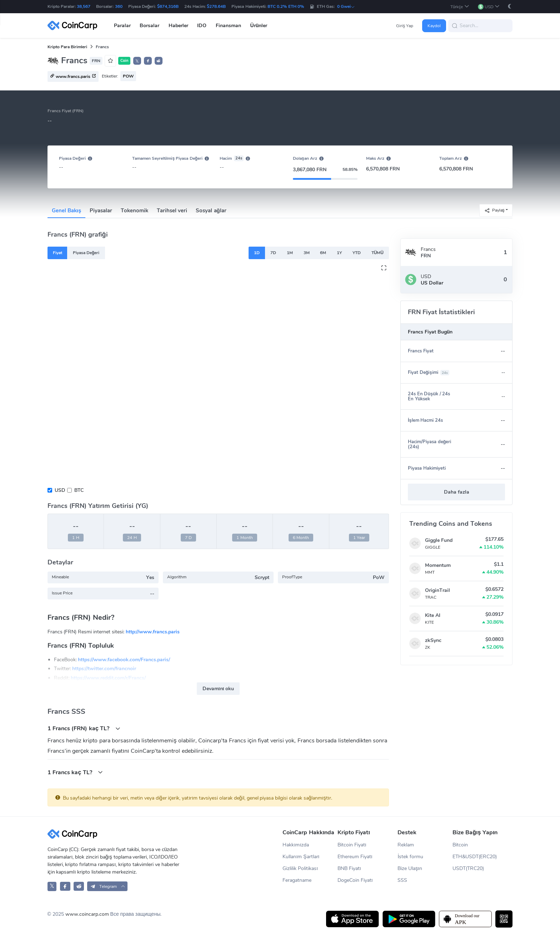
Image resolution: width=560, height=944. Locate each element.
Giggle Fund (439, 540)
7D (273, 253)
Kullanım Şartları (301, 857)
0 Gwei (346, 6)
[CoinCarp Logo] (74, 26)
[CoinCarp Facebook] (65, 886)
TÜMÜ (377, 253)
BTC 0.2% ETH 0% (286, 6)
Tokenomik (134, 211)
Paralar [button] (122, 26)
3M (307, 253)
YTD (357, 253)
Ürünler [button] (259, 26)
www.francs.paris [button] (73, 77)
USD (60, 490)
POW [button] (128, 76)
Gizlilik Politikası (300, 868)
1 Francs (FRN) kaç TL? (84, 728)
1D (257, 253)
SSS (402, 880)
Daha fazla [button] (457, 492)
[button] (460, 7)
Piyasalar (101, 211)
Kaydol (434, 26)
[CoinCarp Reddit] (79, 886)
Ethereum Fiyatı (355, 857)
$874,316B (168, 6)
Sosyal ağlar (211, 211)
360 (119, 6)
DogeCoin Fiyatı (355, 880)
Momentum (438, 565)
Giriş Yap (405, 26)
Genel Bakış (67, 211)
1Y (339, 253)
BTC (79, 490)
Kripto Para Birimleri (67, 47)
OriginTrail (437, 590)
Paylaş (494, 210)
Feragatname (297, 880)
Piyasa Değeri (86, 253)
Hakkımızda (296, 845)
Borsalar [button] (149, 26)
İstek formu (410, 857)
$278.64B (216, 6)
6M (323, 253)
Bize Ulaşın (410, 868)
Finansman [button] (228, 26)
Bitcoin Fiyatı (352, 845)
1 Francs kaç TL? (75, 772)
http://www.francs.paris (153, 632)
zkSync (433, 640)
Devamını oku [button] (218, 689)
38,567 (84, 6)
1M (290, 253)
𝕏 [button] (137, 61)
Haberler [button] (178, 26)
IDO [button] (202, 26)
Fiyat (57, 253)
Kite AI (433, 615)
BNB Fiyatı (349, 868)
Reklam (406, 845)
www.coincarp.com (87, 914)
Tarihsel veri (172, 211)
